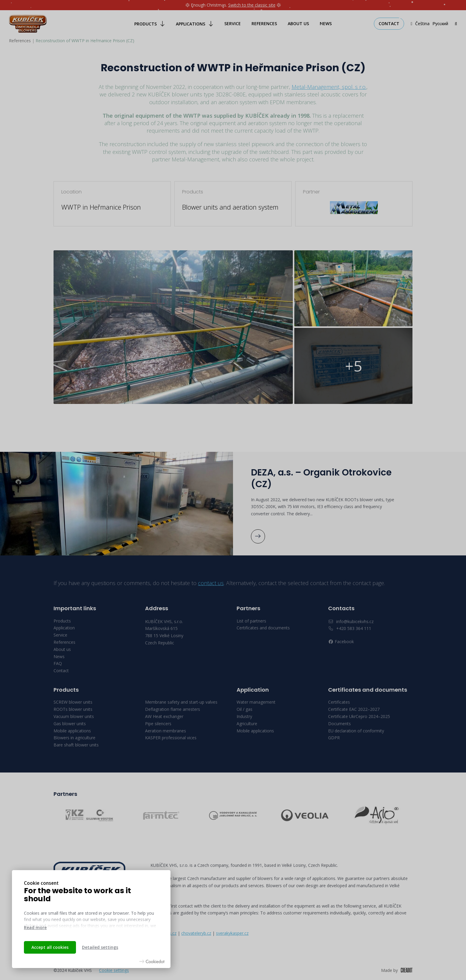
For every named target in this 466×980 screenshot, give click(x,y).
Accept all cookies (50, 947)
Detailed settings (100, 947)
